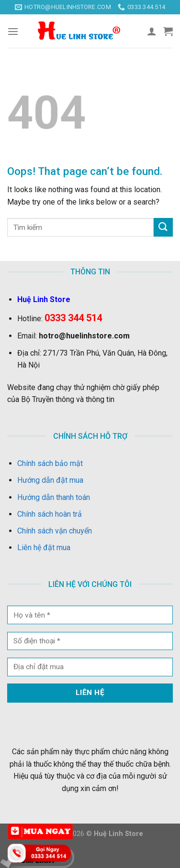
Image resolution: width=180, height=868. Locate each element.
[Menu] (13, 31)
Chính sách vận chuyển (55, 531)
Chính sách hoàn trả (50, 514)
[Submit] (163, 227)
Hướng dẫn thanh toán (54, 497)
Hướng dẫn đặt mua (50, 480)
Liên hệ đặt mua (44, 548)
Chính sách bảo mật (50, 463)
